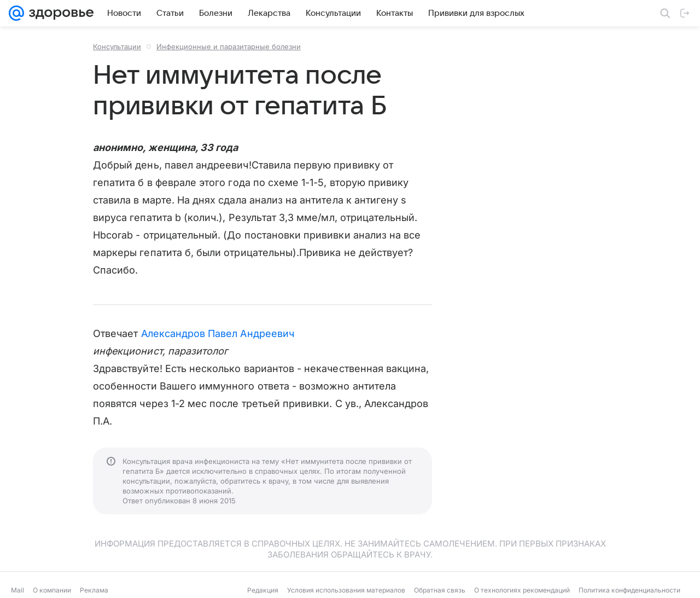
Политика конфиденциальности (629, 590)
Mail (17, 590)
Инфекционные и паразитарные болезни (229, 47)
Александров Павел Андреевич (218, 333)
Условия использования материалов (346, 590)
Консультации (117, 47)
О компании (52, 590)
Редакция (263, 590)
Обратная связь (440, 590)
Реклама (94, 590)
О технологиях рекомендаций (522, 590)
